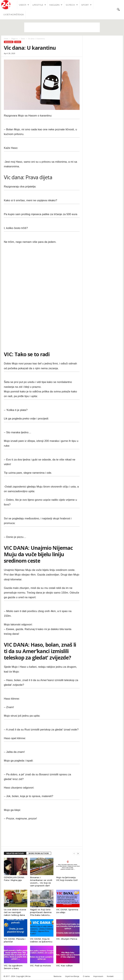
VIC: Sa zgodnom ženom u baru (13, 967)
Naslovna (57, 976)
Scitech (72, 5)
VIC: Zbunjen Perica (67, 939)
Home (6, 39)
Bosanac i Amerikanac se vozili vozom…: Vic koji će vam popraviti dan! (41, 882)
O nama (86, 976)
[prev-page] (74, 854)
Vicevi (23, 39)
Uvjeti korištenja (14, 14)
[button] (118, 10)
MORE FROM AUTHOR (39, 853)
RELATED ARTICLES (15, 853)
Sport (86, 5)
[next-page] (78, 854)
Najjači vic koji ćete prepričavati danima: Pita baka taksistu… (41, 912)
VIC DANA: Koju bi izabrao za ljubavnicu (41, 940)
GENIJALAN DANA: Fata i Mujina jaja (14, 879)
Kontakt (110, 976)
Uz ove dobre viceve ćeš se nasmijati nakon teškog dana (15, 912)
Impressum (98, 976)
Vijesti (24, 5)
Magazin (56, 5)
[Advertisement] (62, 28)
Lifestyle (39, 5)
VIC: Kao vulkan (64, 966)
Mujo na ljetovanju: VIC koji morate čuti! (67, 879)
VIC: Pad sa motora (40, 966)
